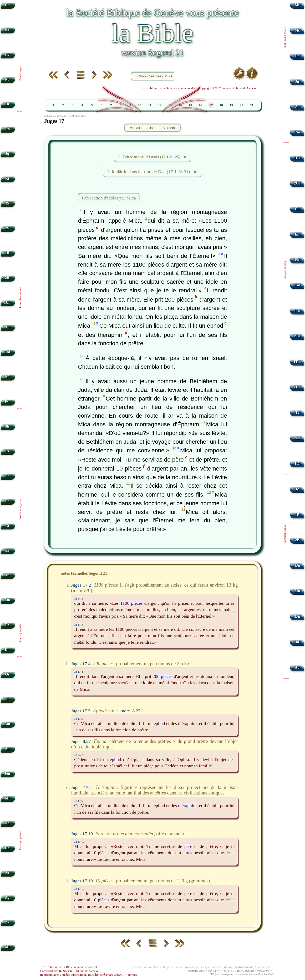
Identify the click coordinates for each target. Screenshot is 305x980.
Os (7, 674)
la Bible (152, 33)
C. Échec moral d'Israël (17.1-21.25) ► (153, 157)
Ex (7, 30)
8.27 (137, 711)
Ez (7, 625)
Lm (7, 600)
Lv (7, 55)
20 (242, 105)
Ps (7, 451)
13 (170, 105)
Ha (7, 848)
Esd (7, 352)
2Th (297, 336)
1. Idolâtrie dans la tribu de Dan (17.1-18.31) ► (152, 172)
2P (297, 540)
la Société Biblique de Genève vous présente (152, 12)
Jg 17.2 (78, 598)
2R (7, 278)
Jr (7, 575)
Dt (7, 104)
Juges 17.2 (81, 585)
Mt (297, 5)
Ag (7, 897)
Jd (297, 642)
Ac (297, 107)
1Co (297, 158)
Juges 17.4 (81, 664)
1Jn (297, 565)
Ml (7, 947)
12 (160, 105)
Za (7, 922)
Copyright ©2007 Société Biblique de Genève (69, 971)
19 (231, 105)
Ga (297, 209)
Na (7, 823)
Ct (7, 526)
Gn (7, 5)
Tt (297, 412)
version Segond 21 (152, 53)
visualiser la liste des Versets (152, 128)
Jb (7, 426)
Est (7, 402)
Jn (297, 81)
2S (7, 228)
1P (297, 515)
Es (7, 550)
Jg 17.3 (78, 624)
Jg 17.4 (78, 672)
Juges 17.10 (82, 834)
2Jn (297, 591)
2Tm (297, 387)
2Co (297, 183)
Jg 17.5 (78, 719)
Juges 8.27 (81, 741)
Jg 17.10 (79, 842)
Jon (7, 774)
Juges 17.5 (81, 711)
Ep (297, 234)
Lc (297, 56)
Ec (7, 501)
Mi (7, 798)
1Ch (7, 302)
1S (7, 203)
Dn (7, 650)
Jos (7, 129)
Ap (297, 667)
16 (200, 105)
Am (7, 724)
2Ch (7, 327)
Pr (7, 476)
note (126, 711)
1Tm (297, 362)
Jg (7, 154)
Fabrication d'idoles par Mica (109, 198)
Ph (297, 260)
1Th (297, 311)
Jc (297, 489)
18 (221, 105)
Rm (297, 132)
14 (180, 105)
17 (211, 105)
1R (7, 253)
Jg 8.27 (78, 755)
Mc (297, 30)
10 (139, 105)
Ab (7, 749)
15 (190, 105)
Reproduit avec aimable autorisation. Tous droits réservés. (88, 975)
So (7, 873)
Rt (7, 179)
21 (252, 105)
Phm (297, 438)
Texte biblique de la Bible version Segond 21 (69, 967)
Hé (297, 464)
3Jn (297, 616)
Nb (7, 79)
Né (7, 377)
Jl (7, 699)
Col (297, 285)
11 (150, 105)
